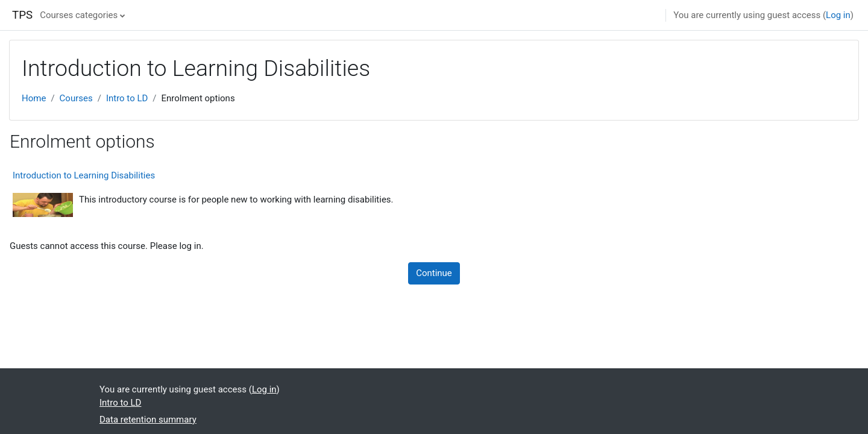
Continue (434, 273)
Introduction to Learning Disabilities (84, 175)
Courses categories (79, 15)
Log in (838, 15)
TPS (22, 15)
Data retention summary (148, 420)
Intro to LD (127, 98)
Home (34, 98)
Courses (76, 98)
